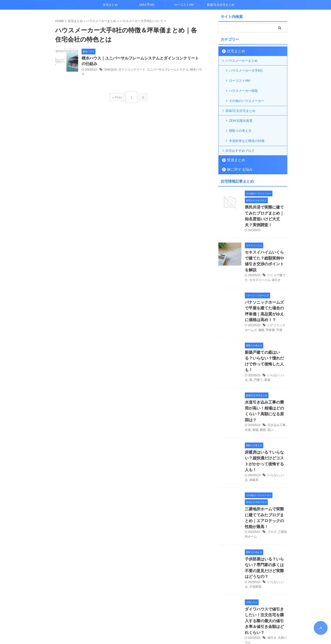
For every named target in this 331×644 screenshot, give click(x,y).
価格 (257, 290)
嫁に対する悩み (237, 154)
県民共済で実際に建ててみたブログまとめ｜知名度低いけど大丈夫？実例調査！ (266, 196)
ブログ (272, 460)
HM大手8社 (147, 5)
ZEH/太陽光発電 (241, 111)
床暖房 (249, 416)
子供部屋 (250, 506)
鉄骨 (277, 591)
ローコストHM (184, 5)
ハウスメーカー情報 (243, 85)
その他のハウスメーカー (247, 92)
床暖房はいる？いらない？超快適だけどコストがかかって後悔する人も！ (266, 401)
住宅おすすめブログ (240, 135)
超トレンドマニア (166, 629)
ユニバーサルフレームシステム (163, 71)
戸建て (253, 332)
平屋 (274, 290)
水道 (248, 374)
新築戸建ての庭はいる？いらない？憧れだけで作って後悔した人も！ (266, 317)
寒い (270, 591)
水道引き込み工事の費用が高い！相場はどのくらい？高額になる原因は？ (266, 359)
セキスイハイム (259, 249)
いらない (273, 328)
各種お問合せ (172, 619)
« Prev (118, 92)
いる (283, 328)
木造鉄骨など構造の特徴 (247, 126)
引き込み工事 (276, 369)
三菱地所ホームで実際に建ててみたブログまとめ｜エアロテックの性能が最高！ (266, 450)
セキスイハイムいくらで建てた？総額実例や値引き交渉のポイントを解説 (266, 234)
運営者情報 (193, 619)
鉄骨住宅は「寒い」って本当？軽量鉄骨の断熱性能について (266, 581)
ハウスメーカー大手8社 (246, 70)
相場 (255, 374)
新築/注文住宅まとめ (221, 5)
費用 (262, 374)
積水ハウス (191, 71)
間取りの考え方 (240, 118)
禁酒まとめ (234, 144)
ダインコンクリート (130, 71)
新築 (262, 332)
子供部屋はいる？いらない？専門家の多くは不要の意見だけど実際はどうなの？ (266, 492)
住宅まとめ (110, 5)
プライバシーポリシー (145, 619)
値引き (274, 249)
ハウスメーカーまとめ (242, 61)
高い (269, 374)
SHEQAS (110, 71)
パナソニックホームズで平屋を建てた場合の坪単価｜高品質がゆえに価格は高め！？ (266, 275)
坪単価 (266, 290)
